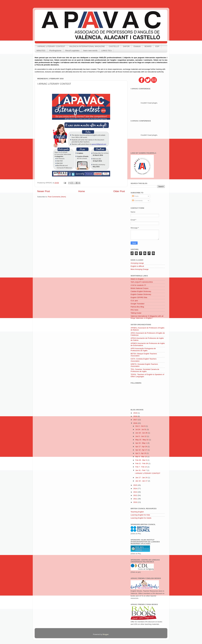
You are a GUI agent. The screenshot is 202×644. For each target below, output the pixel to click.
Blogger (106, 634)
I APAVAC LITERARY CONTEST (51, 46)
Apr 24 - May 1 (141, 443)
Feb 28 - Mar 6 (141, 460)
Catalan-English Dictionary (141, 291)
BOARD (148, 46)
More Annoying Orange (140, 269)
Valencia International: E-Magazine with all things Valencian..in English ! (147, 317)
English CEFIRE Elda (139, 297)
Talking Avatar (136, 313)
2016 (136, 423)
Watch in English (137, 279)
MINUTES (41, 50)
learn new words (90, 50)
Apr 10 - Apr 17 (142, 450)
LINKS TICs (106, 50)
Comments (137, 201)
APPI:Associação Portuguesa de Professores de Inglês (143, 350)
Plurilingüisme (55, 50)
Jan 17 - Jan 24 (142, 478)
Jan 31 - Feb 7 (141, 470)
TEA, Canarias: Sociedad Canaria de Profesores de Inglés (145, 370)
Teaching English (137, 512)
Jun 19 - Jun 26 (142, 433)
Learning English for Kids (140, 515)
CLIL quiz (134, 301)
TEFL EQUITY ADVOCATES (142, 282)
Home (82, 191)
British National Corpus (140, 288)
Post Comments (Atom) (57, 197)
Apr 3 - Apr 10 (141, 453)
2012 (136, 495)
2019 (136, 413)
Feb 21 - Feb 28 (142, 463)
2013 (136, 492)
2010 (136, 502)
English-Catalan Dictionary (141, 294)
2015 (136, 485)
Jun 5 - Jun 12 (141, 436)
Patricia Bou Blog (137, 307)
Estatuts (137, 46)
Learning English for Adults (141, 518)
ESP (157, 46)
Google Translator (138, 304)
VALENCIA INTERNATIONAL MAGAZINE (87, 46)
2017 (136, 420)
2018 (136, 416)
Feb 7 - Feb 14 (141, 467)
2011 (136, 499)
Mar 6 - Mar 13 (141, 457)
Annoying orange (137, 263)
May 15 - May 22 (142, 440)
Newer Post (44, 191)
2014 (136, 489)
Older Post (119, 191)
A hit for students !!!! (138, 285)
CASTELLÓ (114, 46)
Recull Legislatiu (72, 50)
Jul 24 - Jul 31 (141, 429)
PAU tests (134, 310)
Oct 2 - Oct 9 (141, 426)
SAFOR (126, 46)
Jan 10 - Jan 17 (142, 481)
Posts (135, 196)
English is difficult (137, 266)
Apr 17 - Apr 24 (142, 447)
